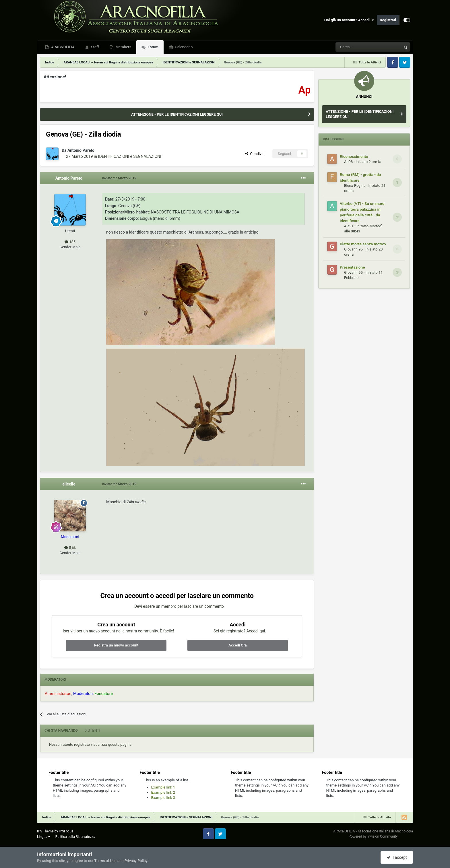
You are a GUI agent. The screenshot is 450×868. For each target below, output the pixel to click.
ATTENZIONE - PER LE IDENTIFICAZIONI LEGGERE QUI (177, 114)
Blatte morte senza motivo (363, 244)
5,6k (70, 548)
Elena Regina (355, 186)
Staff (95, 47)
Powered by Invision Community (373, 836)
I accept (397, 857)
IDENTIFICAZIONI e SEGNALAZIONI (130, 156)
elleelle (69, 484)
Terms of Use (105, 861)
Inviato (119, 178)
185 (70, 242)
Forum (153, 47)
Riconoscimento (354, 156)
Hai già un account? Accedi (349, 20)
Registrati (388, 20)
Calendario (183, 47)
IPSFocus (66, 831)
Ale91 (349, 226)
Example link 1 (163, 787)
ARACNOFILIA (62, 47)
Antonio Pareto (81, 150)
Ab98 (348, 162)
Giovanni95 (353, 249)
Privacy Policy (136, 861)
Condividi (255, 154)
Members (123, 47)
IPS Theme (45, 831)
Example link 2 (163, 792)
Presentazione (352, 267)
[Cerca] (353, 47)
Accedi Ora (237, 645)
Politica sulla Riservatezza (75, 837)
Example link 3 (163, 798)
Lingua (44, 837)
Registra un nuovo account (116, 645)
